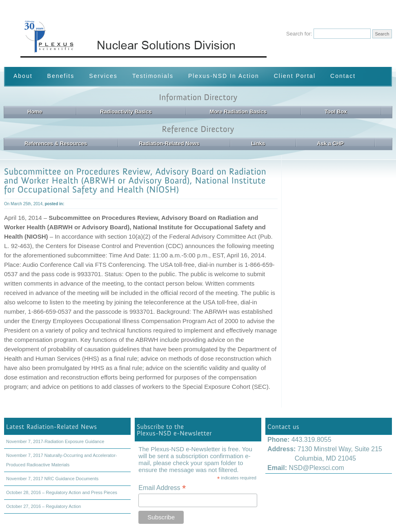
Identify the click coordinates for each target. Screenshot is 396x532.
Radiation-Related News (169, 143)
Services (103, 76)
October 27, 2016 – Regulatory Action (43, 506)
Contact (343, 76)
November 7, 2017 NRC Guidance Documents (52, 479)
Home (35, 112)
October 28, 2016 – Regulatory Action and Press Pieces (62, 492)
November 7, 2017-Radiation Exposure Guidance (55, 441)
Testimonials (153, 76)
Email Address (162, 488)
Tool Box (336, 112)
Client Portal (295, 76)
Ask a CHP (330, 143)
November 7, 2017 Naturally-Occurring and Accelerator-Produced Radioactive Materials (61, 460)
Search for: (299, 34)
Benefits (61, 76)
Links (258, 143)
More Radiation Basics (238, 112)
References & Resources (56, 143)
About (23, 76)
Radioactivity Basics (126, 112)
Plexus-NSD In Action (224, 76)
